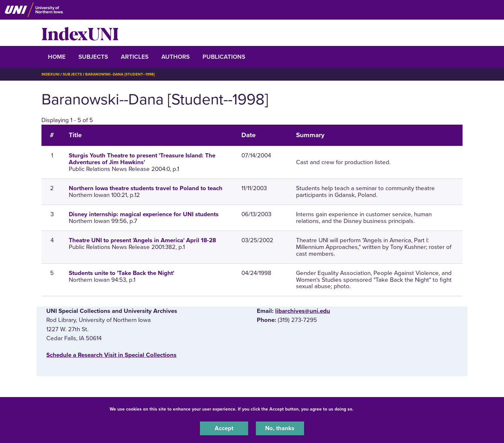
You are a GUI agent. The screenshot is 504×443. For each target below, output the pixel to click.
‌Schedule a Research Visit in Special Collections (111, 355)
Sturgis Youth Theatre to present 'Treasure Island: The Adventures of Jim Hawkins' (142, 159)
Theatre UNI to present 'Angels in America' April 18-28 (142, 240)
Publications (224, 57)
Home (57, 57)
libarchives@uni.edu (303, 311)
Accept (224, 428)
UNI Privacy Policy (375, 409)
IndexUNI (80, 33)
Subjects (93, 57)
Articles (135, 57)
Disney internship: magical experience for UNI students (144, 214)
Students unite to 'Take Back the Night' (122, 273)
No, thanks (280, 428)
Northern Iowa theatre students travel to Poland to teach (146, 188)
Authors (175, 57)
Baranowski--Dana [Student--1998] (121, 74)
